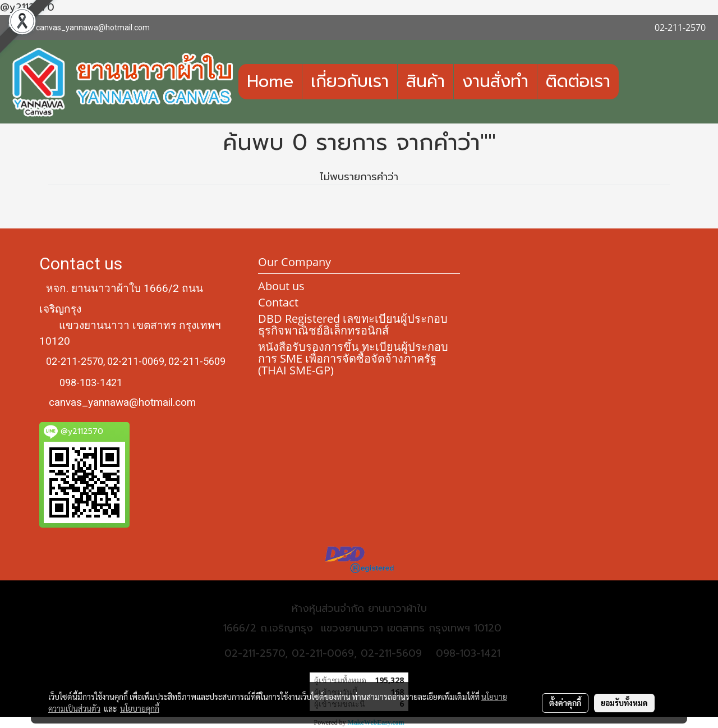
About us (281, 286)
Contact (278, 302)
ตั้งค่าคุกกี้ (565, 703)
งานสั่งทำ (495, 81)
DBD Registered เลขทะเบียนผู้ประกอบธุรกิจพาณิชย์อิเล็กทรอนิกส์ (353, 324)
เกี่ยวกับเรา (350, 81)
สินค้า (425, 81)
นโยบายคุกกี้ (140, 708)
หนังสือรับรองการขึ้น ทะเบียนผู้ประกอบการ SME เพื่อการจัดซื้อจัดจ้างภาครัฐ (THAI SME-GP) (353, 358)
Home (270, 81)
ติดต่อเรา (578, 81)
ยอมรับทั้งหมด (624, 703)
